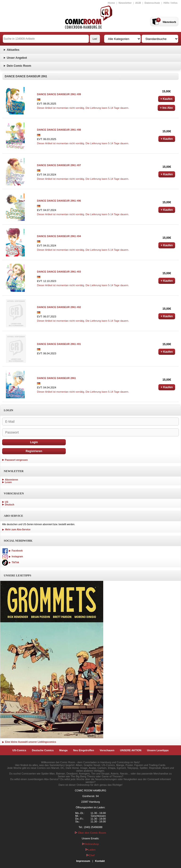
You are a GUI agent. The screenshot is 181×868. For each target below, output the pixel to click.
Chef (90, 855)
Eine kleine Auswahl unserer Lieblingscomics (29, 742)
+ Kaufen (167, 99)
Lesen (8, 482)
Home (111, 3)
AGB (138, 3)
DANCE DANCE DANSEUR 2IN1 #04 (59, 236)
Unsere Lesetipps (158, 750)
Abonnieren (12, 480)
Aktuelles (13, 50)
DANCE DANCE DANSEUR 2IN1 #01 (59, 344)
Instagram (12, 557)
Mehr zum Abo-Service (16, 530)
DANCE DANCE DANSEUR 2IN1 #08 (59, 130)
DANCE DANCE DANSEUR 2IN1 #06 (59, 201)
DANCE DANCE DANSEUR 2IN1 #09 (59, 94)
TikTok (11, 562)
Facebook (12, 551)
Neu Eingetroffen (84, 750)
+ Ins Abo (166, 108)
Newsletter (125, 3)
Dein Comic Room (19, 66)
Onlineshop (91, 844)
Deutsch (10, 505)
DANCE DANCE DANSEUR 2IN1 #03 (59, 272)
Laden (90, 850)
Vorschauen (107, 750)
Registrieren (34, 451)
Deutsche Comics (43, 750)
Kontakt (100, 861)
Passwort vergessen (16, 460)
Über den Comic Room (90, 833)
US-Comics (19, 750)
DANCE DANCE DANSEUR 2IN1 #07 (59, 165)
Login (34, 442)
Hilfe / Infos (171, 3)
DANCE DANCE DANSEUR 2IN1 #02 (59, 307)
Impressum (83, 861)
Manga (64, 750)
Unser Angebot (17, 58)
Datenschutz (152, 3)
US (7, 502)
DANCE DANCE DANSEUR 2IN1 (56, 378)
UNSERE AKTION (131, 750)
